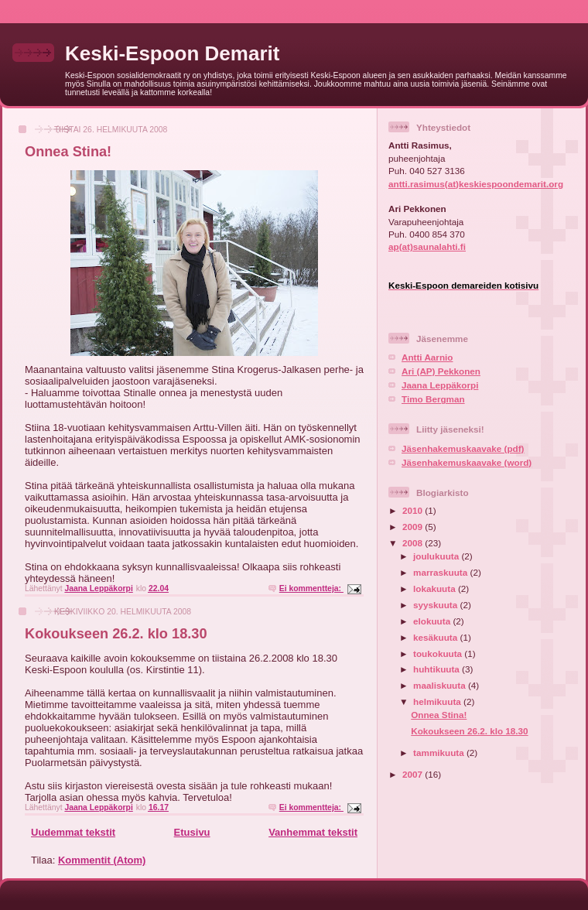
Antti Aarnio (427, 357)
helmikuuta (438, 701)
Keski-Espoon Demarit (172, 53)
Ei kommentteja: (311, 588)
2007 (414, 774)
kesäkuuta (436, 637)
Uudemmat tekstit (73, 832)
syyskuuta (436, 605)
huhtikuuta (438, 669)
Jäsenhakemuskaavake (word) (467, 462)
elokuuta (433, 621)
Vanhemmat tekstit (313, 832)
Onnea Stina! (68, 152)
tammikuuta (440, 753)
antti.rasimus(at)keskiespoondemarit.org (476, 184)
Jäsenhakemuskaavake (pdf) (463, 448)
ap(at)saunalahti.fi (427, 246)
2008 (414, 543)
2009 (414, 527)
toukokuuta (439, 653)
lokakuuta (436, 588)
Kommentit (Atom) (102, 860)
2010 (414, 510)
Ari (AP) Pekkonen (441, 371)
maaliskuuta (441, 685)
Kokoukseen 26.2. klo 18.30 (116, 634)
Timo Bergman (433, 399)
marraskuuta (441, 572)
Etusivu (192, 832)
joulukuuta (437, 556)
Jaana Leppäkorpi (440, 385)
